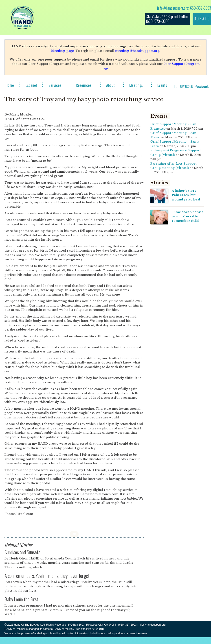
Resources (84, 85)
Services (55, 85)
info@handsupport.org (173, 8)
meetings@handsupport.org (137, 51)
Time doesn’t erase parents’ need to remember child (188, 216)
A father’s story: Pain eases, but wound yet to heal (186, 195)
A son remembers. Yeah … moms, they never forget (47, 576)
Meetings (136, 85)
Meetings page (63, 51)
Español (31, 85)
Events (162, 85)
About (110, 85)
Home (10, 85)
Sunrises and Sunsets (22, 552)
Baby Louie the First (21, 599)
